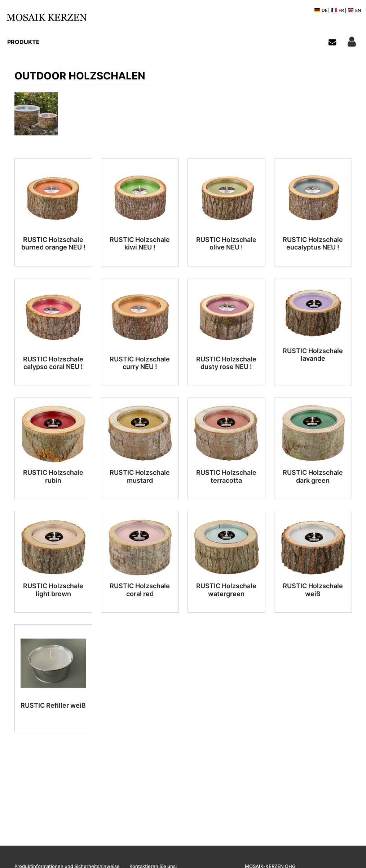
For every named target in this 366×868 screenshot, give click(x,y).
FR (338, 10)
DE (321, 10)
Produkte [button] (23, 42)
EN (354, 10)
